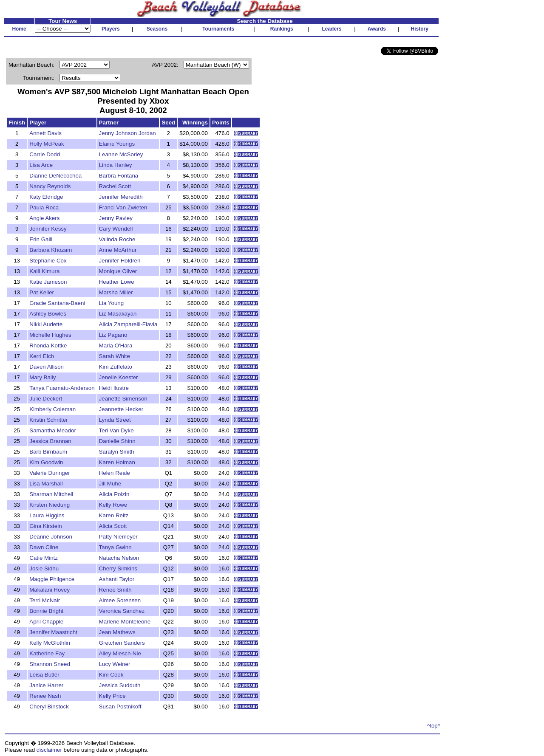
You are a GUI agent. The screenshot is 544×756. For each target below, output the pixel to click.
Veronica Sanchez (122, 611)
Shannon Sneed (50, 664)
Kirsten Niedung (50, 505)
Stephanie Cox (48, 261)
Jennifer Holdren (120, 261)
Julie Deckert (46, 399)
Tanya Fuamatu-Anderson (62, 388)
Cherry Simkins (118, 568)
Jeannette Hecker (121, 409)
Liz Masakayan (118, 314)
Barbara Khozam (51, 250)
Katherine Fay (47, 653)
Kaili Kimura (44, 271)
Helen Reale (115, 473)
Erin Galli (41, 239)
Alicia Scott (113, 526)
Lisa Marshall (46, 484)
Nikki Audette (46, 324)
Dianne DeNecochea (55, 176)
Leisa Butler (44, 675)
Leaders (331, 29)
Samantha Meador (53, 430)
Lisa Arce (41, 165)
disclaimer (49, 750)
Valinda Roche (117, 239)
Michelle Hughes (50, 335)
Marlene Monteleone (125, 622)
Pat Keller (42, 292)
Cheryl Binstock (49, 707)
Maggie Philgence (52, 579)
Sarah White (115, 356)
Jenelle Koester (119, 377)
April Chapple (46, 622)
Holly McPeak (47, 144)
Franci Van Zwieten (123, 207)
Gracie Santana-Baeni (57, 303)
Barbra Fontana (119, 176)
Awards (377, 29)
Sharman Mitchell (51, 494)
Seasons (157, 29)
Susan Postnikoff (120, 707)
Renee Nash (45, 696)
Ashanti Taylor (117, 579)
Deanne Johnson (51, 537)
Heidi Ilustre (114, 388)
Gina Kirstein (45, 526)
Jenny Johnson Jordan (127, 133)
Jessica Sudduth (120, 685)
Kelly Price (112, 696)
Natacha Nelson (119, 558)
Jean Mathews (117, 632)
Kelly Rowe (113, 505)
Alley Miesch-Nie (120, 653)
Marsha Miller (116, 292)
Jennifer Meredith (121, 197)
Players (111, 29)
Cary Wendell (116, 229)
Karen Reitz (114, 515)
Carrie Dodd (45, 154)
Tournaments (218, 29)
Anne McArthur (118, 250)
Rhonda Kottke (48, 346)
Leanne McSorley (121, 154)
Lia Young (112, 303)
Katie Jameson (48, 282)
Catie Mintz (44, 558)
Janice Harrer (46, 685)
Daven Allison (47, 367)
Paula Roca (44, 207)
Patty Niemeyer (118, 537)
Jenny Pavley (116, 218)
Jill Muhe (110, 484)
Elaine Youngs (117, 144)
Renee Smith (115, 590)
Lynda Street (115, 420)
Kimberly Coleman (52, 409)
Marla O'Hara (116, 346)
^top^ (434, 726)
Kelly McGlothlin (50, 643)
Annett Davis (45, 133)
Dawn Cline (44, 547)
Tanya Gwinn (115, 547)
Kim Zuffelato (116, 367)
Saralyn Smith (117, 452)
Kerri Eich (42, 356)
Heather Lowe (117, 282)
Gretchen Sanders (122, 643)
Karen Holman (117, 462)
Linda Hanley (116, 165)
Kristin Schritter (48, 420)
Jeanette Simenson (123, 399)
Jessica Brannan (50, 441)
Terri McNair (45, 600)
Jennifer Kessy (48, 229)
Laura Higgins (47, 515)
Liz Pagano (113, 335)
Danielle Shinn (117, 441)
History (420, 29)
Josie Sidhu (44, 568)
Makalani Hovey (50, 590)
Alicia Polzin (114, 494)
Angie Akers (44, 218)
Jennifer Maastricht (53, 632)
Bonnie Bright (46, 611)
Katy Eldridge (46, 197)
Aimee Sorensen (120, 600)
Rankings (282, 29)
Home (19, 29)
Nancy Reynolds (50, 186)
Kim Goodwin (46, 462)
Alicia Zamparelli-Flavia (128, 324)
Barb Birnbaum (48, 452)
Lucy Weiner (115, 664)
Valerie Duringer (50, 473)
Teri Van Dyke (116, 430)
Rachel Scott (115, 186)
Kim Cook (111, 675)
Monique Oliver (118, 271)
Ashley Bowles (48, 314)
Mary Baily (42, 377)
